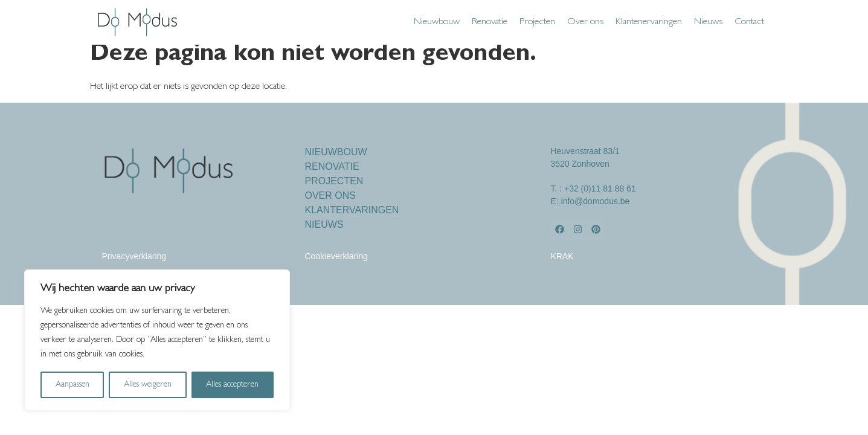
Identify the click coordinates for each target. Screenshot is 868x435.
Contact (749, 22)
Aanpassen (72, 385)
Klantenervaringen (649, 22)
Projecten (537, 22)
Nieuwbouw (437, 22)
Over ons (585, 22)
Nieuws (708, 22)
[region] (157, 340)
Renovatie (490, 22)
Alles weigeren (148, 385)
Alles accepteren (232, 385)
